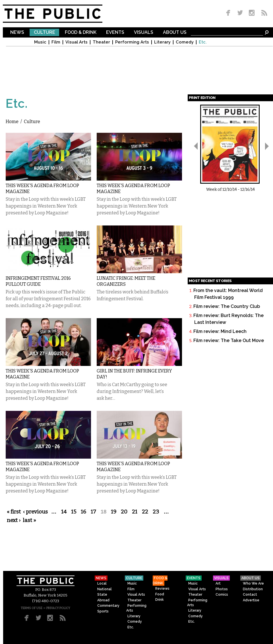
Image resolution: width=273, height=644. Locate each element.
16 (83, 512)
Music (40, 42)
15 (74, 512)
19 (114, 512)
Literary (162, 42)
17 (93, 512)
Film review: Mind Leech (220, 331)
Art (218, 583)
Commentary (108, 606)
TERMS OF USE (32, 608)
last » (29, 520)
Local (102, 583)
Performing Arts (132, 42)
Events (115, 33)
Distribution (253, 589)
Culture (45, 33)
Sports (103, 611)
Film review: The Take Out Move (229, 340)
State (102, 595)
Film (56, 42)
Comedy (185, 42)
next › (14, 520)
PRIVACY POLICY (58, 608)
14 (64, 512)
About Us (175, 33)
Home (12, 122)
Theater (101, 42)
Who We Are (253, 583)
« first (14, 512)
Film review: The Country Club (227, 306)
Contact (250, 595)
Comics (222, 595)
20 (124, 512)
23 (156, 512)
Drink (160, 600)
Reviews (162, 589)
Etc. (203, 42)
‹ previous (35, 512)
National (105, 589)
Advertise (251, 600)
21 (135, 512)
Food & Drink (81, 33)
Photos (222, 589)
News (17, 33)
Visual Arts (76, 42)
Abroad (103, 600)
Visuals (144, 33)
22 (145, 512)
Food (160, 594)
